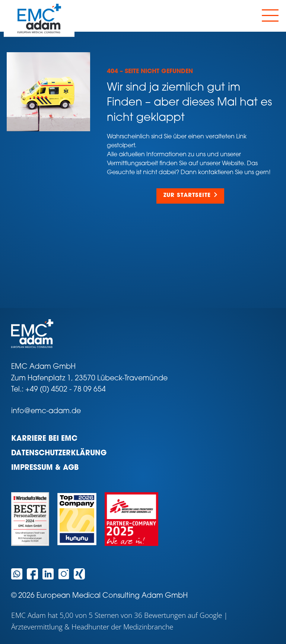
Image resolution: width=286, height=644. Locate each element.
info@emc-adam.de (46, 411)
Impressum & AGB (45, 468)
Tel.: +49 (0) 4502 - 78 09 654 (58, 390)
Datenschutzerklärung (59, 454)
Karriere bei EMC (44, 439)
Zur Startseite (187, 196)
